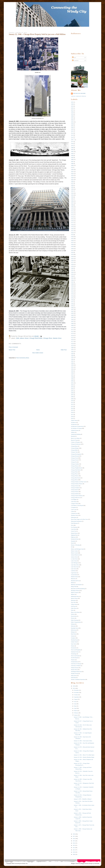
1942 (72, 272)
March (76, 711)
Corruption (74, 507)
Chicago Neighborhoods (77, 468)
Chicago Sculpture (75, 488)
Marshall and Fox (75, 581)
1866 (72, 128)
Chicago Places (75, 474)
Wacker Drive (57, 338)
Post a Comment (13, 347)
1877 (72, 142)
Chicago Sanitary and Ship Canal (79, 482)
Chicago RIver (48, 338)
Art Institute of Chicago (76, 428)
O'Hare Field (74, 604)
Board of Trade (74, 440)
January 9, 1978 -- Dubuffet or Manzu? (83, 799)
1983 (72, 353)
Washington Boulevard (76, 672)
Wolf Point (74, 677)
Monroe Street (74, 598)
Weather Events (75, 673)
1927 (72, 242)
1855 (72, 108)
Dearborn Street (75, 515)
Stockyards (74, 648)
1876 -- (73, 140)
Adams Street (24, 338)
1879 (72, 146)
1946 (17, 338)
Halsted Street (74, 533)
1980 (72, 347)
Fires (72, 525)
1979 (72, 345)
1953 (72, 294)
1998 (72, 377)
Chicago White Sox (75, 498)
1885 (72, 157)
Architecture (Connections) (77, 426)
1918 (72, 225)
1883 (72, 154)
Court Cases (74, 509)
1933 (72, 254)
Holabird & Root (75, 539)
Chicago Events (75, 460)
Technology (74, 654)
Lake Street (74, 569)
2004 (72, 389)
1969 (72, 325)
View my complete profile (79, 96)
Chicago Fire (74, 462)
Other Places (74, 608)
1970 (72, 328)
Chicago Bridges (75, 448)
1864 (72, 124)
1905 (72, 199)
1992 (72, 369)
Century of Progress (76, 442)
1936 (72, 260)
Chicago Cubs (74, 452)
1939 (72, 266)
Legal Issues (74, 573)
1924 (72, 237)
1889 (72, 165)
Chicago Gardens (75, 464)
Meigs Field (74, 586)
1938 (72, 264)
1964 (72, 316)
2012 (72, 405)
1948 (72, 284)
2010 (72, 401)
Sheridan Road (74, 640)
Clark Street (74, 502)
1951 (72, 290)
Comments (75, 60)
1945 (72, 278)
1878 (72, 144)
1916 (72, 221)
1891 (72, 171)
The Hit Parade (74, 658)
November (76, 692)
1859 (72, 114)
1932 (72, 252)
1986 (72, 359)
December (76, 690)
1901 (72, 191)
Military (73, 594)
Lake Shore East (75, 567)
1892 (72, 173)
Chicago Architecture (76, 444)
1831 (72, 102)
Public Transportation (76, 622)
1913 (72, 215)
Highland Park (74, 535)
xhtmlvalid (97, 863)
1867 (72, 130)
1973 (72, 333)
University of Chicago (76, 664)
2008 (72, 397)
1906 (72, 201)
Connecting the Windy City (21, 863)
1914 (72, 217)
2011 (72, 403)
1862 (72, 120)
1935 (72, 258)
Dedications (74, 517)
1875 (72, 138)
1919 (72, 227)
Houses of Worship (75, 545)
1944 (72, 276)
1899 (72, 187)
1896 (72, 181)
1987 (72, 361)
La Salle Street (74, 559)
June (75, 704)
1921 (72, 231)
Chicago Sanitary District (77, 484)
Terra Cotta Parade (75, 656)
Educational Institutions (76, 521)
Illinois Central (74, 553)
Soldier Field (74, 642)
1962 (72, 312)
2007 (72, 395)
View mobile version (38, 353)
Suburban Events (75, 652)
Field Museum (74, 523)
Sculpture (73, 638)
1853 (72, 106)
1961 (72, 310)
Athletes (73, 432)
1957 (72, 302)
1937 (72, 262)
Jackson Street (74, 557)
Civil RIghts (74, 499)
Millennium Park (75, 596)
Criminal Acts (74, 513)
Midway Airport (75, 592)
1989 (72, 363)
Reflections (74, 630)
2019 (72, 418)
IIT (72, 547)
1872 (72, 134)
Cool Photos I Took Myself (77, 505)
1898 (72, 185)
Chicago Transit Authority (77, 496)
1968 (72, 324)
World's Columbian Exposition (78, 679)
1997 (72, 375)
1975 (72, 337)
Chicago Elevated (75, 456)
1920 (72, 229)
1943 (72, 274)
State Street (74, 644)
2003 (72, 387)
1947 (72, 282)
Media (72, 583)
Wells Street (74, 676)
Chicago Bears (74, 446)
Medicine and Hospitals (76, 585)
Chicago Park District (76, 470)
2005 (72, 391)
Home (38, 350)
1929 (72, 246)
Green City (74, 531)
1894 (72, 177)
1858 (72, 112)
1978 (72, 343)
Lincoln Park (74, 575)
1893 (72, 175)
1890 (72, 169)
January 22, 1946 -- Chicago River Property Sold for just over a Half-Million (37, 34)
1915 (72, 219)
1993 (72, 371)
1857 (72, 110)
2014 (72, 409)
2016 (72, 412)
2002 (72, 385)
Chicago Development (76, 454)
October (76, 695)
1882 (72, 151)
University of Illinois (76, 666)
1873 (72, 136)
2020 (74, 686)
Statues (73, 646)
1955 (72, 298)
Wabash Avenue (75, 668)
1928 (72, 244)
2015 (72, 411)
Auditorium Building (76, 434)
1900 (72, 189)
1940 (72, 268)
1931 (72, 250)
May (75, 706)
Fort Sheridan (74, 527)
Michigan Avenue (75, 590)
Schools (73, 636)
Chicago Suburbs (75, 494)
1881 (72, 150)
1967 (72, 322)
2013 (72, 407)
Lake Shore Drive (75, 565)
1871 (72, 132)
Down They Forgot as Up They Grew (79, 519)
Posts (74, 57)
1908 (72, 205)
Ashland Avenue (75, 430)
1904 (72, 197)
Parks (72, 610)
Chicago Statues (75, 492)
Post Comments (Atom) (23, 358)
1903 (72, 195)
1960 (72, 308)
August (76, 699)
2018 (72, 416)
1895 (72, 179)
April (75, 708)
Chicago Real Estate (36, 338)
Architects (73, 422)
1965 (72, 318)
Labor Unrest (74, 561)
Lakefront (73, 571)
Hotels (73, 543)
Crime (72, 511)
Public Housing (75, 620)
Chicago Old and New (79, 93)
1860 (72, 116)
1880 (72, 148)
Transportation (74, 662)
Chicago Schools (75, 486)
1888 (72, 163)
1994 (72, 373)
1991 (72, 367)
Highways (73, 537)
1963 (72, 314)
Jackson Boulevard (75, 555)
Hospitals (73, 541)
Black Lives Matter (75, 438)
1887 (72, 161)
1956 (72, 300)
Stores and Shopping (76, 650)
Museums (73, 600)
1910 (72, 209)
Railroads (73, 626)
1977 (72, 341)
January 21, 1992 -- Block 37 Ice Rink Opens (84, 755)
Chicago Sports (75, 490)
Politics (73, 614)
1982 (72, 351)
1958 (72, 304)
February (76, 713)
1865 (72, 126)
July (75, 702)
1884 (72, 156)
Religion (73, 632)
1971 (72, 329)
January (76, 715)
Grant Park (74, 529)
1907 (72, 203)
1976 (72, 339)
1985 (72, 357)
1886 (72, 159)
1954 (72, 296)
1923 (72, 235)
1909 (72, 207)
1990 (72, 365)
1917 (72, 223)
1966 (72, 320)
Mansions (73, 579)
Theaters (73, 660)
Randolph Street (75, 628)
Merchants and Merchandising (78, 589)
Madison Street (74, 577)
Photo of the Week (75, 612)
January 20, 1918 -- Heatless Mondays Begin (84, 757)
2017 (72, 415)
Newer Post (12, 350)
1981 (72, 349)
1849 (72, 104)
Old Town (73, 606)
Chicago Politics (75, 476)
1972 (72, 331)
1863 (72, 122)
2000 (72, 381)
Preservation (74, 616)
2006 (72, 393)
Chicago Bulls (74, 450)
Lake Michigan (74, 563)
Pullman (73, 624)
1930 (72, 248)
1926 (72, 241)
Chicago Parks (74, 472)
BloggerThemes (84, 863)
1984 (72, 355)
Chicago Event (74, 458)
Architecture (74, 424)
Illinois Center (74, 551)
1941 (72, 270)
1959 (72, 306)
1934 (72, 256)
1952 (72, 292)
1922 (72, 233)
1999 (72, 379)
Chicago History (75, 466)
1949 (72, 286)
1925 (72, 238)
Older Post (64, 350)
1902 (72, 193)
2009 (72, 399)
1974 (72, 335)
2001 (72, 383)
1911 (72, 211)
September (77, 697)
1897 (72, 183)
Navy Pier (73, 602)
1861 (72, 118)
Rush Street (74, 634)
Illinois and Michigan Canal (77, 549)
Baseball (73, 436)
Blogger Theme (75, 863)
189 (72, 167)
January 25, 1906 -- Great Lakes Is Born (83, 741)
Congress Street (75, 503)
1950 (72, 288)
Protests (73, 618)
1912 (72, 213)
